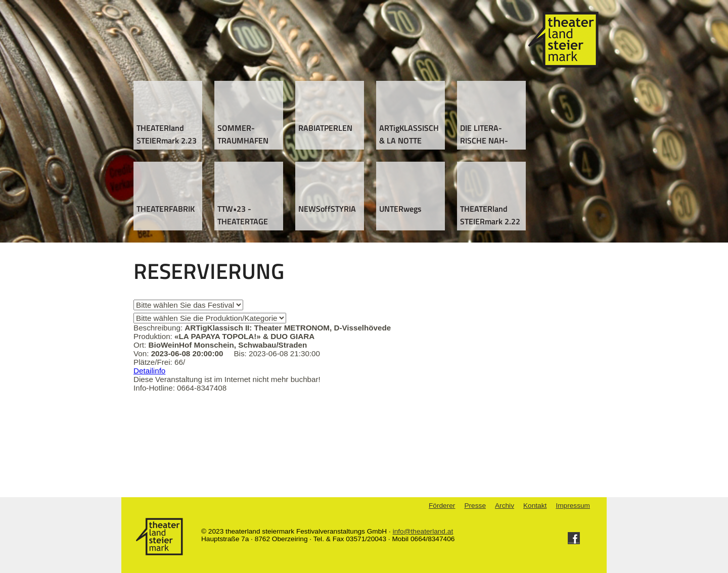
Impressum (573, 506)
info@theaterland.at (423, 531)
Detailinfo (149, 371)
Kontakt (535, 506)
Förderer (442, 506)
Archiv (505, 506)
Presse (475, 506)
